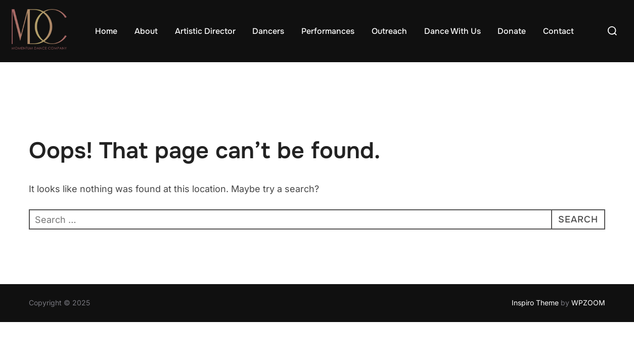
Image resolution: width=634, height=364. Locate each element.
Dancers (268, 31)
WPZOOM (588, 303)
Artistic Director (205, 31)
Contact (558, 31)
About (146, 31)
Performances (328, 31)
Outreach (389, 31)
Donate (512, 31)
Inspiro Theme (535, 303)
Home (106, 31)
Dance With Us (452, 31)
